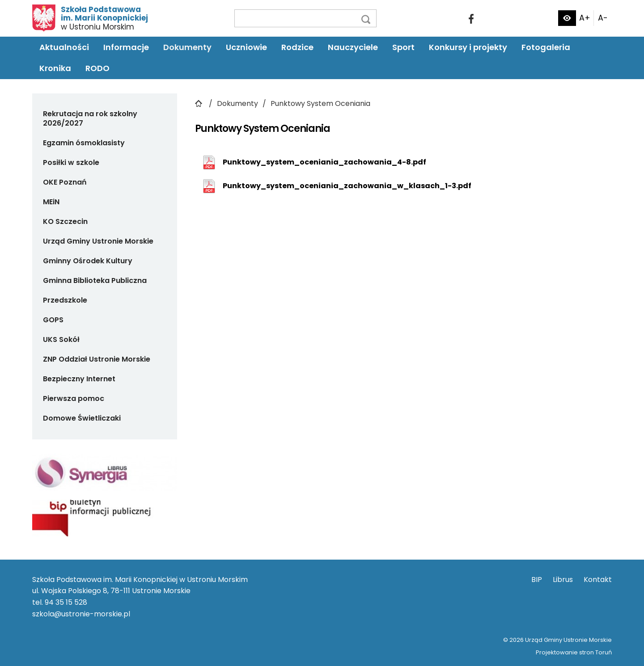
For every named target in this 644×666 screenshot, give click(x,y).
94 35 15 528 (66, 602)
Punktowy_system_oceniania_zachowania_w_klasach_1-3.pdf (347, 186)
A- (603, 18)
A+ (585, 18)
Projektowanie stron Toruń (574, 652)
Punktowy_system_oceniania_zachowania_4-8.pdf (324, 162)
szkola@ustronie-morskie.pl (81, 614)
